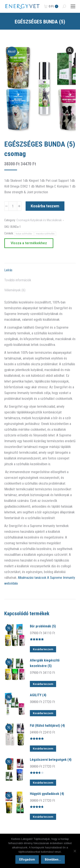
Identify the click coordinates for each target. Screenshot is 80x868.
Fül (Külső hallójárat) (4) (47, 726)
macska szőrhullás (45, 234)
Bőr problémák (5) (43, 626)
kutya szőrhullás (24, 234)
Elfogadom (27, 859)
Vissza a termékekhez (29, 243)
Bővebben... (53, 859)
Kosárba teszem (45, 206)
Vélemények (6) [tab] (15, 290)
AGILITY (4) (38, 695)
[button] (70, 51)
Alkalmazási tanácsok (32, 578)
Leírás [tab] (8, 270)
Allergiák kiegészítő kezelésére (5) (45, 663)
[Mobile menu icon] (73, 6)
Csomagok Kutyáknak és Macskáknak (39, 220)
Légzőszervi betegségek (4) (51, 760)
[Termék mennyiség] (13, 206)
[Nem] (75, 851)
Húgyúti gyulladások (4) (47, 794)
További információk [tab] (18, 280)
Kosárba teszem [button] (43, 649)
